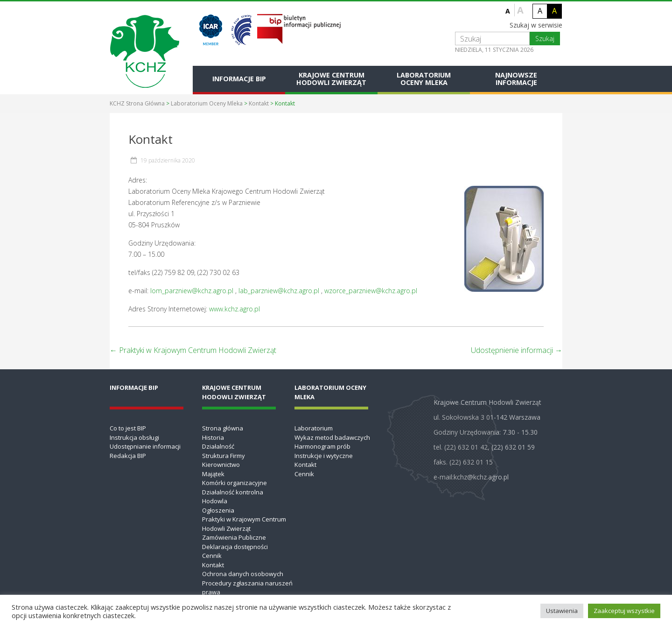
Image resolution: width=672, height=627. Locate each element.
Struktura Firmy (224, 456)
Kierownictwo (221, 465)
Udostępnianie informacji (145, 446)
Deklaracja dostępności (235, 547)
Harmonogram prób (322, 446)
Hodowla (215, 501)
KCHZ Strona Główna (137, 103)
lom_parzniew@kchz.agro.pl (192, 291)
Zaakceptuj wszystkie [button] (624, 611)
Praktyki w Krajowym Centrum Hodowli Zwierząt (193, 350)
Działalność (218, 446)
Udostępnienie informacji (517, 350)
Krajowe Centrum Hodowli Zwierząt (331, 79)
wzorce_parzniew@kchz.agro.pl (371, 291)
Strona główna (223, 428)
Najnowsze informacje (516, 79)
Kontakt (259, 103)
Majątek (213, 474)
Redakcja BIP (128, 456)
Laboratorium (314, 428)
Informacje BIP (239, 79)
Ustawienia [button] (562, 611)
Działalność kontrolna (233, 492)
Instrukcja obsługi (134, 437)
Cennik (212, 556)
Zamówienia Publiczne (234, 537)
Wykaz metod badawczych (332, 437)
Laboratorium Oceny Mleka (424, 79)
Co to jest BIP (128, 428)
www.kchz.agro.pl (234, 309)
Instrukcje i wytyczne (324, 456)
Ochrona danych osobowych (243, 574)
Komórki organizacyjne (234, 483)
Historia (213, 437)
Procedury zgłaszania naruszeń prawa (247, 588)
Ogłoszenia (218, 510)
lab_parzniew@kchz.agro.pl (279, 291)
